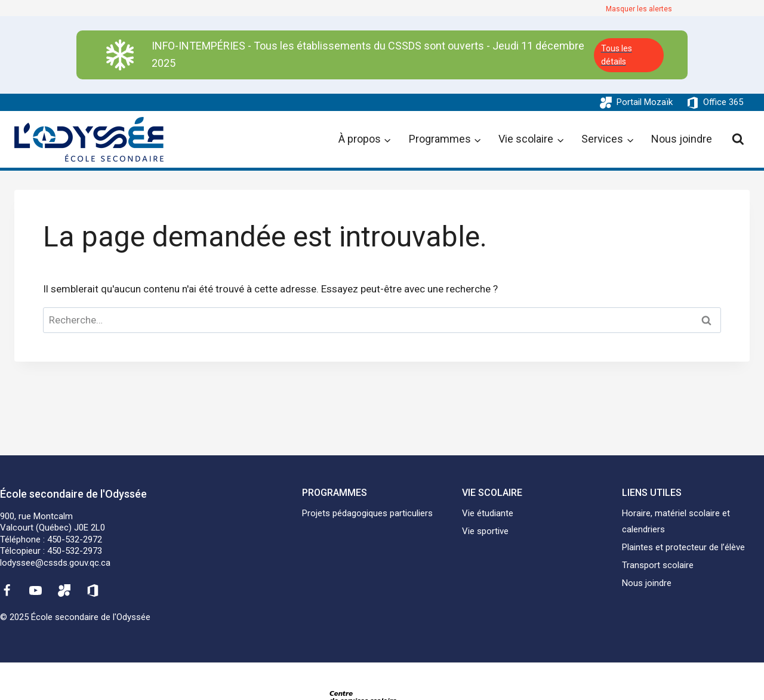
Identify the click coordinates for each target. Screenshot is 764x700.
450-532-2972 (75, 539)
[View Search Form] (738, 139)
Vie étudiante (488, 513)
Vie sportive (485, 531)
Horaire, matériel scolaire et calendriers (676, 521)
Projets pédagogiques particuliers (367, 513)
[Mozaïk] (64, 590)
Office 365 (723, 102)
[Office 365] (93, 590)
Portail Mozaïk (645, 102)
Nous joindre (682, 139)
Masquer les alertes (639, 9)
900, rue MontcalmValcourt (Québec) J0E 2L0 (53, 522)
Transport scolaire (658, 565)
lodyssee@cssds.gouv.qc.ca (55, 563)
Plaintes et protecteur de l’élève (683, 547)
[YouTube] (35, 590)
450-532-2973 (75, 551)
